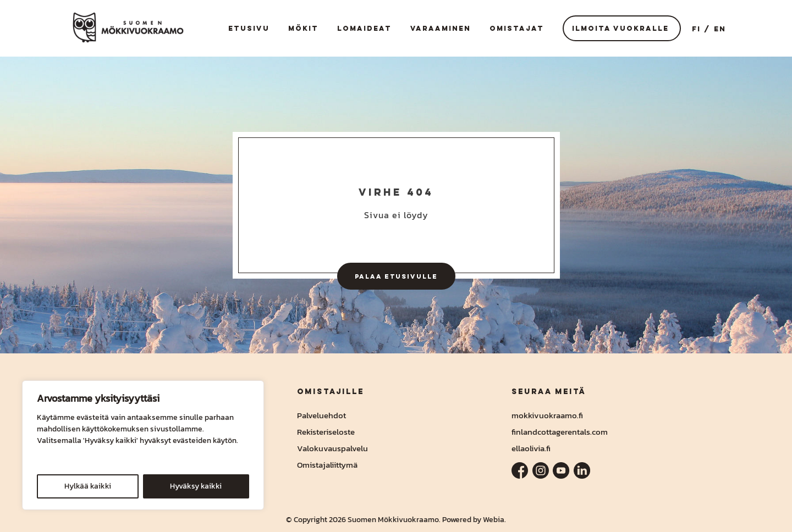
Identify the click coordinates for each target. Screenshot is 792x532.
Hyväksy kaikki (196, 486)
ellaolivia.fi (531, 448)
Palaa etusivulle (396, 276)
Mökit (303, 28)
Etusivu (249, 28)
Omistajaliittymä (327, 465)
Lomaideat (364, 28)
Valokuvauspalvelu (332, 448)
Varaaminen (441, 28)
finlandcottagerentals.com (560, 432)
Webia (494, 520)
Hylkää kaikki (88, 486)
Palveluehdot (321, 415)
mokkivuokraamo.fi (547, 415)
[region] (143, 445)
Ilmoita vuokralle (620, 28)
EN (720, 29)
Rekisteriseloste (326, 432)
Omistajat (517, 28)
